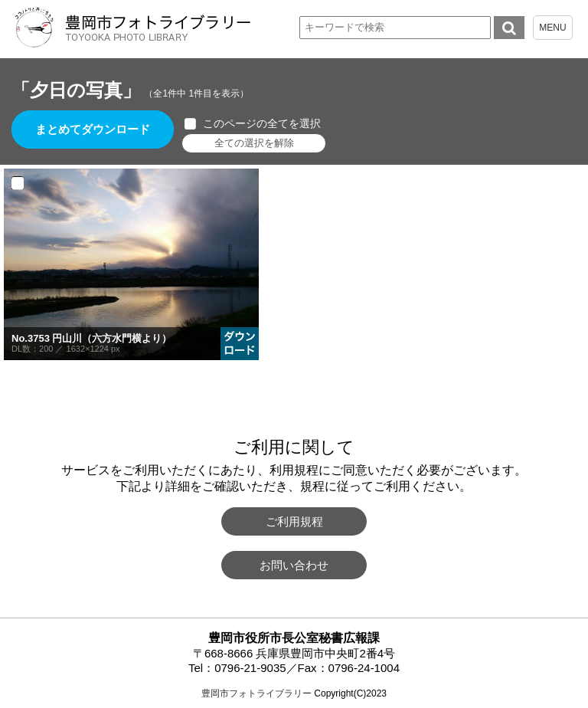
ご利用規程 (294, 521)
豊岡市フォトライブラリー (256, 693)
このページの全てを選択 (263, 123)
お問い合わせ (294, 565)
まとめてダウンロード (93, 130)
